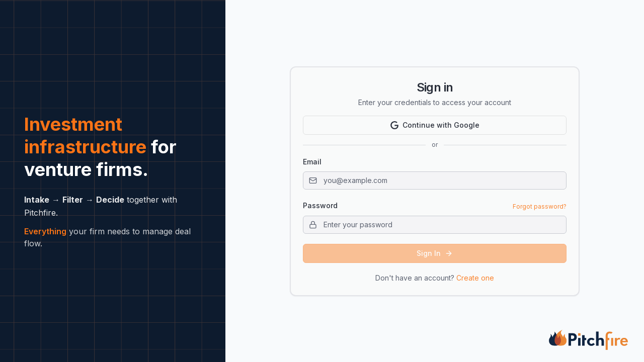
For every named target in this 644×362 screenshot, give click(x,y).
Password (320, 206)
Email (312, 162)
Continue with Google (435, 125)
